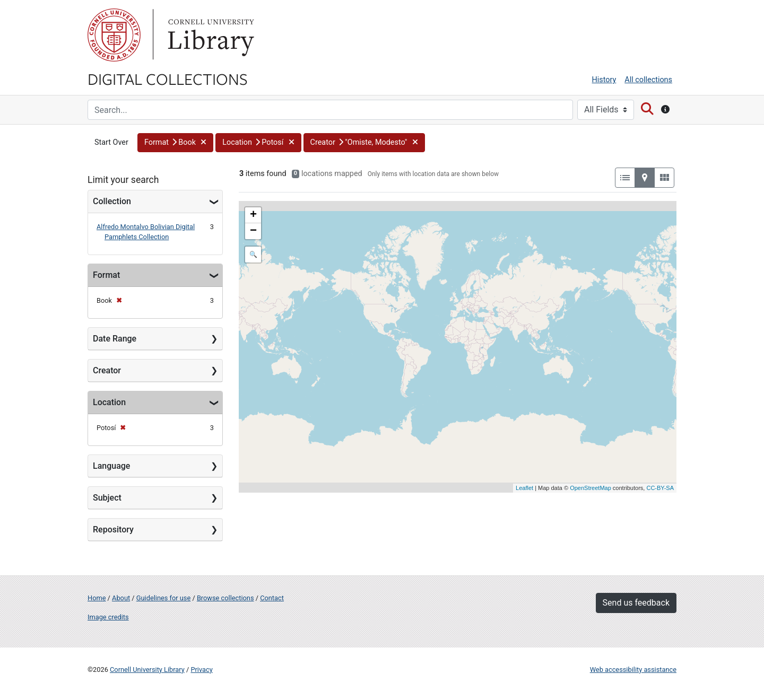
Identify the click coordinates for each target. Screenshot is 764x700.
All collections (648, 80)
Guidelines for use (163, 598)
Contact (272, 598)
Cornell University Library (147, 670)
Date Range (115, 339)
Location (109, 402)
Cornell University (114, 35)
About (121, 598)
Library (210, 35)
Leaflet (524, 488)
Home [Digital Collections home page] (97, 598)
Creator (107, 370)
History (604, 80)
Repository (113, 530)
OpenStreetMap (591, 488)
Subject (107, 498)
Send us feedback (636, 603)
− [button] (253, 231)
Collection (112, 201)
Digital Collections (168, 78)
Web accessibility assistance (633, 670)
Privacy (201, 670)
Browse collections (225, 598)
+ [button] (253, 215)
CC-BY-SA (660, 488)
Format (106, 275)
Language (111, 466)
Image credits (108, 617)
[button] (175, 143)
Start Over (111, 142)
